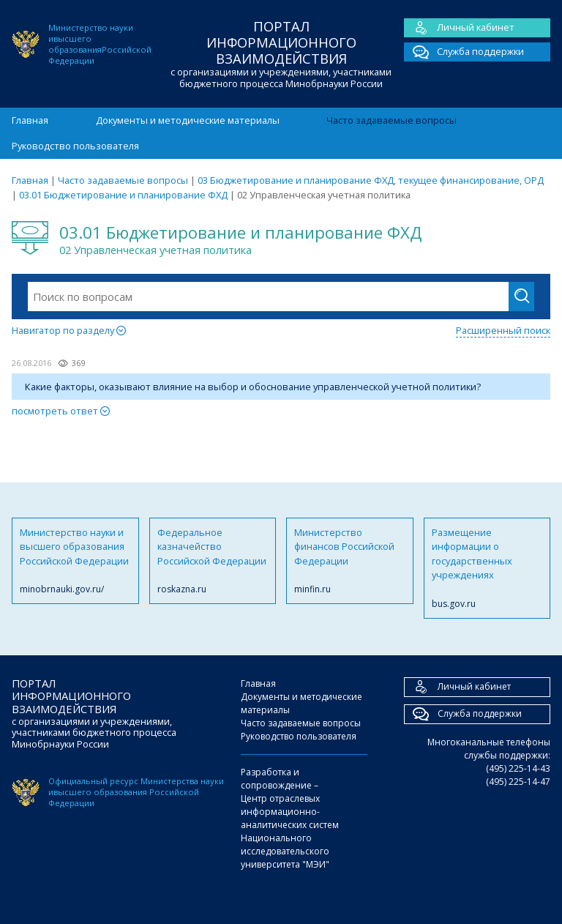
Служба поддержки (464, 52)
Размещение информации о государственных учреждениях (487, 568)
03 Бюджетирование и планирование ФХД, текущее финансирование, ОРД (371, 180)
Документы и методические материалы (188, 120)
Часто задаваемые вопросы (391, 120)
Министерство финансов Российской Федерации (350, 561)
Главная (30, 120)
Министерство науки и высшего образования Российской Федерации (75, 561)
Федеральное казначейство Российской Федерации (213, 561)
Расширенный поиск (503, 330)
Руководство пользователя (75, 146)
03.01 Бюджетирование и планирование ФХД (123, 195)
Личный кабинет (459, 28)
